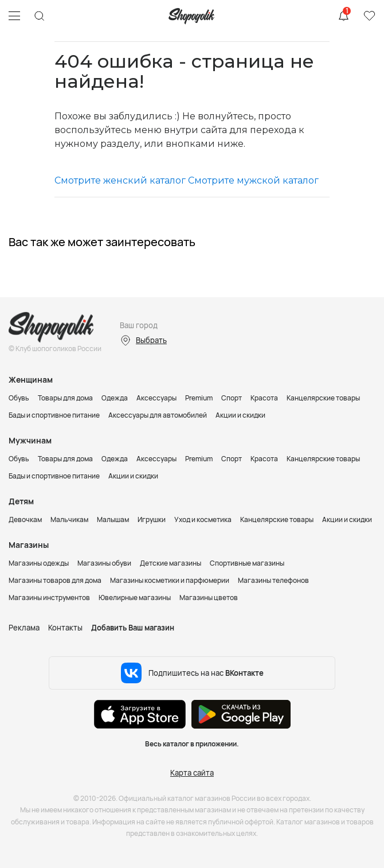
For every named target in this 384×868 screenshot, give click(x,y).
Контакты (65, 628)
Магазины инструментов (49, 598)
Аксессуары (156, 398)
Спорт (232, 398)
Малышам (113, 519)
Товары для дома (65, 398)
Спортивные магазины (247, 563)
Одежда (115, 398)
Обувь (19, 398)
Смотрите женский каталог (120, 180)
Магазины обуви (104, 563)
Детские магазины (171, 563)
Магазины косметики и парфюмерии (170, 580)
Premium (199, 398)
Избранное (369, 16)
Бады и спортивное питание (54, 415)
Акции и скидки (240, 415)
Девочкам (25, 519)
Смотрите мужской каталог (253, 180)
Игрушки (152, 519)
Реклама (24, 628)
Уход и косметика (203, 519)
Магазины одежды (39, 563)
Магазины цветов (209, 598)
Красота (264, 398)
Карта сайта (192, 773)
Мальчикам (69, 519)
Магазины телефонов (273, 580)
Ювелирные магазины (135, 598)
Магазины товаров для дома (55, 580)
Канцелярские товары (323, 398)
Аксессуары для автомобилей (158, 415)
